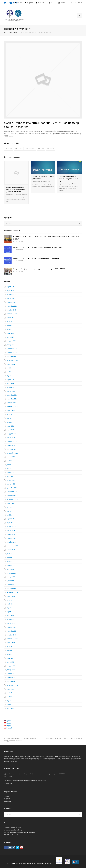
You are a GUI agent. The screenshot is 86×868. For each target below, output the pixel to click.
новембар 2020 (12, 538)
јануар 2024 (11, 391)
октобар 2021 (11, 496)
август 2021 (11, 503)
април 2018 (11, 658)
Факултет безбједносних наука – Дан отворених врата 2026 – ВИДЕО (39, 269)
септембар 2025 (12, 314)
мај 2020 (9, 561)
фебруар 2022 (11, 480)
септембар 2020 (12, 546)
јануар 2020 (11, 577)
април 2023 (11, 426)
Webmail (7, 796)
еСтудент (7, 799)
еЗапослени (42, 3)
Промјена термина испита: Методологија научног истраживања (38, 247)
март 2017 (10, 708)
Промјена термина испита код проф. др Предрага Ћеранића (36, 258)
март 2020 (10, 569)
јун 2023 (9, 418)
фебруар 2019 (11, 619)
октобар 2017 (11, 681)
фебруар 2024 (11, 387)
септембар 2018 (12, 639)
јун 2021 (9, 511)
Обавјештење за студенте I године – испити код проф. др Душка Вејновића (16, 189)
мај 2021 (9, 515)
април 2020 (11, 565)
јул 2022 (9, 461)
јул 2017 (9, 693)
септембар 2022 (12, 453)
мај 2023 (9, 422)
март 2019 (10, 615)
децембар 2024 (12, 349)
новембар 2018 (12, 631)
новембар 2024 (12, 353)
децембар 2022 (12, 441)
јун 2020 (9, 558)
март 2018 (10, 662)
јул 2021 (9, 507)
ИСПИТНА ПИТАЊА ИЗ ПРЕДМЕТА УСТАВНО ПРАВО (64, 738)
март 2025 (10, 337)
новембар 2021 (12, 492)
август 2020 (11, 550)
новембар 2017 (12, 677)
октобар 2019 (11, 588)
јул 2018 (9, 646)
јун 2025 (9, 325)
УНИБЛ (54, 3)
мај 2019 (9, 608)
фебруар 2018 (11, 666)
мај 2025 (9, 329)
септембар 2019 (12, 592)
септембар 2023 (12, 407)
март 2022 (10, 476)
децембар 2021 (12, 488)
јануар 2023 (11, 438)
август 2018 (11, 643)
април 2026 (11, 287)
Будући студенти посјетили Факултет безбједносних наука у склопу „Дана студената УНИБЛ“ (36, 774)
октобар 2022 (11, 449)
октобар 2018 (11, 635)
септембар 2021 (12, 499)
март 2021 (10, 523)
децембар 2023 (12, 395)
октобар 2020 (11, 542)
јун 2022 (9, 465)
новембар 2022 (12, 445)
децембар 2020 (12, 534)
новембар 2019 (12, 585)
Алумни (63, 3)
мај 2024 (9, 376)
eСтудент (30, 3)
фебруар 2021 (11, 527)
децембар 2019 (12, 581)
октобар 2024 (11, 356)
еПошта (19, 3)
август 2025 (11, 318)
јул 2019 (9, 600)
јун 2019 (9, 604)
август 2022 (11, 457)
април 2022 (11, 472)
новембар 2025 (12, 306)
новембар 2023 (12, 399)
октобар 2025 (11, 310)
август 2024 (11, 364)
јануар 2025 (11, 345)
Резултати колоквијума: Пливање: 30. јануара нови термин (68, 179)
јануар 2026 (11, 298)
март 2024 (10, 383)
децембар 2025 (12, 302)
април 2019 (11, 612)
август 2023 (11, 410)
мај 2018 (9, 654)
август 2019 (11, 596)
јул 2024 (9, 368)
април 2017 (11, 704)
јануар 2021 (11, 530)
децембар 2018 (12, 627)
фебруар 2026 (11, 294)
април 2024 (11, 380)
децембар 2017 (12, 674)
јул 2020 (9, 554)
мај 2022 (9, 469)
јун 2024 (9, 372)
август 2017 (11, 689)
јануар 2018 (11, 670)
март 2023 (10, 430)
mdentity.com (48, 863)
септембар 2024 (12, 360)
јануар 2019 (11, 623)
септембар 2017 (12, 685)
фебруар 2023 (11, 434)
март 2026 (10, 291)
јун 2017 (9, 697)
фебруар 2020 (11, 573)
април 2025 (11, 333)
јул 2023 (9, 414)
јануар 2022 (11, 484)
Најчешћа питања (76, 3)
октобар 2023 (11, 403)
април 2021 (11, 519)
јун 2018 (9, 650)
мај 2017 (9, 701)
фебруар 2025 (11, 341)
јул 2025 (9, 321)
